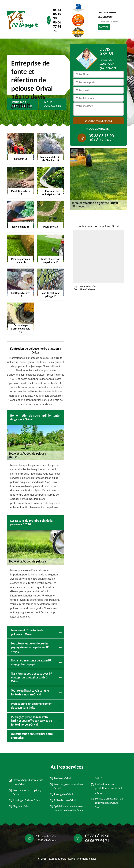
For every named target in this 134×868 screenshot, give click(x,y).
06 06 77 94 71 (57, 26)
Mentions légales (87, 859)
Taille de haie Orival (65, 800)
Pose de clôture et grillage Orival (28, 792)
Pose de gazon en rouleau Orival (68, 786)
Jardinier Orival (62, 778)
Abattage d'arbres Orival (27, 800)
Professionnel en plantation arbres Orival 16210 (108, 788)
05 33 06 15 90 (57, 14)
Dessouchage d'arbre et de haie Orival (28, 782)
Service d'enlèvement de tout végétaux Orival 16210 (109, 803)
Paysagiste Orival (63, 794)
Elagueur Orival (22, 806)
